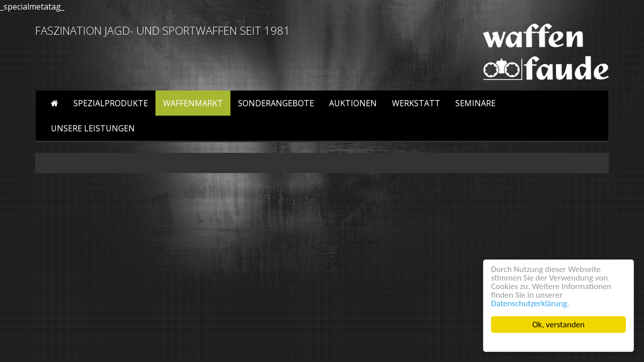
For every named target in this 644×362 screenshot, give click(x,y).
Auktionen (353, 103)
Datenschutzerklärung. (530, 303)
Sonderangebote (276, 103)
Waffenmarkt (193, 103)
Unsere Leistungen (93, 128)
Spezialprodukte (111, 103)
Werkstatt (416, 103)
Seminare (475, 103)
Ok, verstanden (558, 325)
